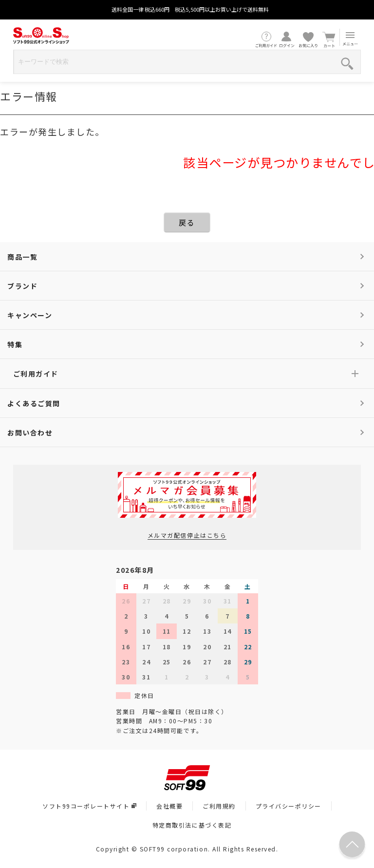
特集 (15, 344)
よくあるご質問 (34, 403)
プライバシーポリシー (289, 806)
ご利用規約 (219, 806)
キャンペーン (30, 315)
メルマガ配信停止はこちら (187, 535)
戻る (187, 222)
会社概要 (169, 806)
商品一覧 (22, 257)
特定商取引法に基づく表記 (192, 825)
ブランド (22, 286)
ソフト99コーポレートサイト (89, 806)
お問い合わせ (30, 433)
